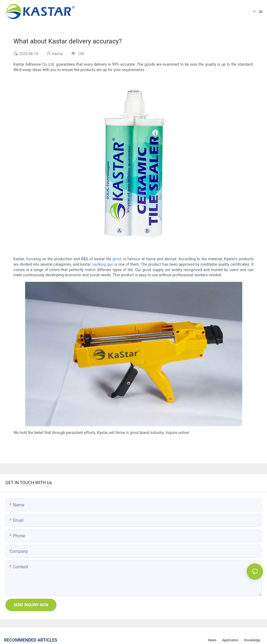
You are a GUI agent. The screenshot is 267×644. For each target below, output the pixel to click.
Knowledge (252, 640)
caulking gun (103, 264)
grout (117, 259)
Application (230, 640)
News (212, 640)
